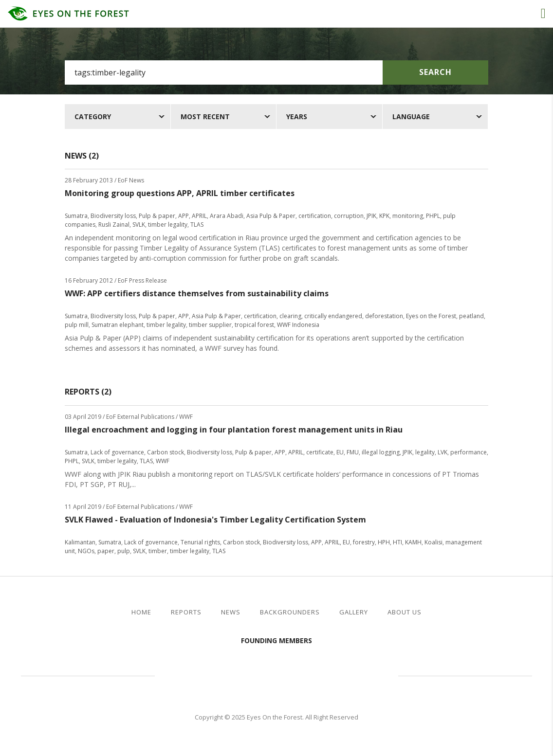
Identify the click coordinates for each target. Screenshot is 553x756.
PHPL (433, 216)
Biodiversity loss (113, 216)
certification (315, 216)
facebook (502, 612)
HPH (384, 542)
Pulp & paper (157, 216)
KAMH (413, 542)
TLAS (197, 225)
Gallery (354, 612)
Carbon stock (166, 452)
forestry (364, 542)
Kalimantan (80, 542)
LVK (442, 452)
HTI (397, 542)
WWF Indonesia (298, 325)
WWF (163, 461)
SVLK (139, 225)
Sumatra (76, 216)
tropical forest (254, 325)
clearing (290, 316)
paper (106, 551)
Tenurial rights (200, 542)
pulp (124, 551)
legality (425, 452)
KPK (384, 216)
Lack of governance (117, 452)
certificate (320, 452)
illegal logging (381, 452)
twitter (518, 612)
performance (469, 452)
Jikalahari (208, 674)
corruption (349, 216)
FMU (353, 452)
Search (435, 72)
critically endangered (333, 316)
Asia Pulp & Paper (271, 216)
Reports (186, 612)
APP (184, 216)
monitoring (408, 216)
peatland (471, 316)
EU (340, 452)
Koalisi (433, 542)
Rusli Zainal (114, 225)
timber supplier (210, 325)
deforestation (384, 316)
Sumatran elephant (118, 325)
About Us (405, 612)
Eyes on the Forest (431, 316)
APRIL (199, 216)
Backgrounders (290, 612)
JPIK (371, 216)
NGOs (86, 551)
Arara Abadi (227, 216)
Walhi (291, 674)
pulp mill (77, 325)
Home (141, 612)
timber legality (168, 225)
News (231, 612)
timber (158, 551)
